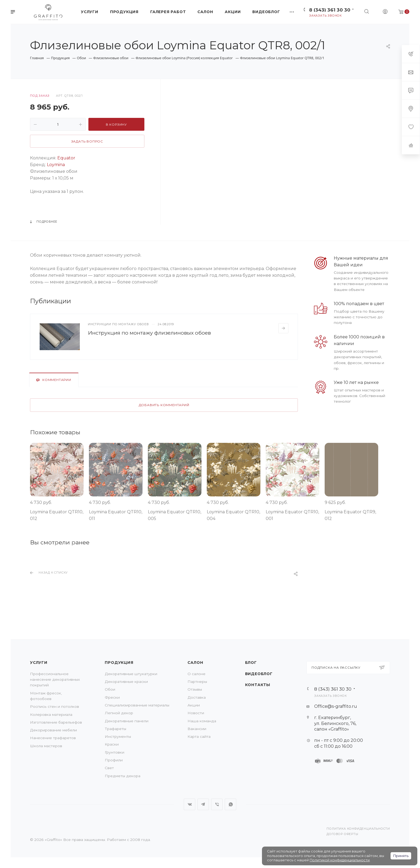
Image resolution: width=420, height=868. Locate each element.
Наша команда (202, 721)
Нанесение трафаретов (53, 738)
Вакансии (197, 729)
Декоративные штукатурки (131, 674)
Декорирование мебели (53, 730)
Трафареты (115, 729)
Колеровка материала (51, 714)
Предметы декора (123, 776)
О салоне (196, 674)
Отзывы (195, 689)
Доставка (197, 697)
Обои (110, 689)
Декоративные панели (127, 721)
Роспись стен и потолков (55, 706)
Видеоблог (259, 674)
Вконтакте (190, 804)
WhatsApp (230, 804)
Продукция (119, 663)
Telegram (203, 804)
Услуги (39, 663)
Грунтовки (115, 752)
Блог (251, 663)
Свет (109, 768)
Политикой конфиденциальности (340, 860)
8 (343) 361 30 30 (330, 10)
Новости (196, 713)
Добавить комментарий (164, 405)
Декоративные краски (126, 682)
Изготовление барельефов (56, 722)
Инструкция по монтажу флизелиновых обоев (149, 333)
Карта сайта (199, 736)
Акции (194, 705)
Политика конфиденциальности (358, 829)
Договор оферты (342, 834)
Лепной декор (119, 713)
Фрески (112, 697)
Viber (217, 804)
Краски (112, 744)
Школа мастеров (46, 746)
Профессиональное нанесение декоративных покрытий (55, 680)
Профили (114, 760)
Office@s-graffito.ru (336, 706)
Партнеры (197, 682)
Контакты (258, 685)
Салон (195, 663)
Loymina (56, 165)
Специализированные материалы (137, 705)
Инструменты (118, 736)
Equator (66, 158)
